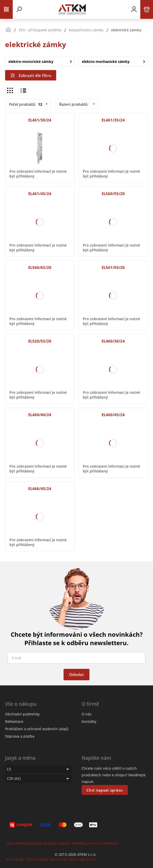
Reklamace (14, 721)
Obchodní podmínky (22, 714)
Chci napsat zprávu (105, 790)
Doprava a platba (20, 736)
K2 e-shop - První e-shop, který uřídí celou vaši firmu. (51, 859)
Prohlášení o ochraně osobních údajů (37, 729)
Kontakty (89, 721)
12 (40, 104)
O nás (87, 714)
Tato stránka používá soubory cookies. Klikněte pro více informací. (62, 843)
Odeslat (76, 674)
